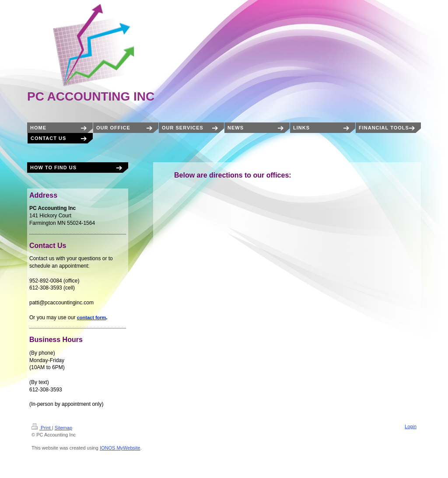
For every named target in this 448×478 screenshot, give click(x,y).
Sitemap (63, 428)
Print (42, 428)
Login (411, 426)
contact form (92, 318)
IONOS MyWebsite (120, 448)
